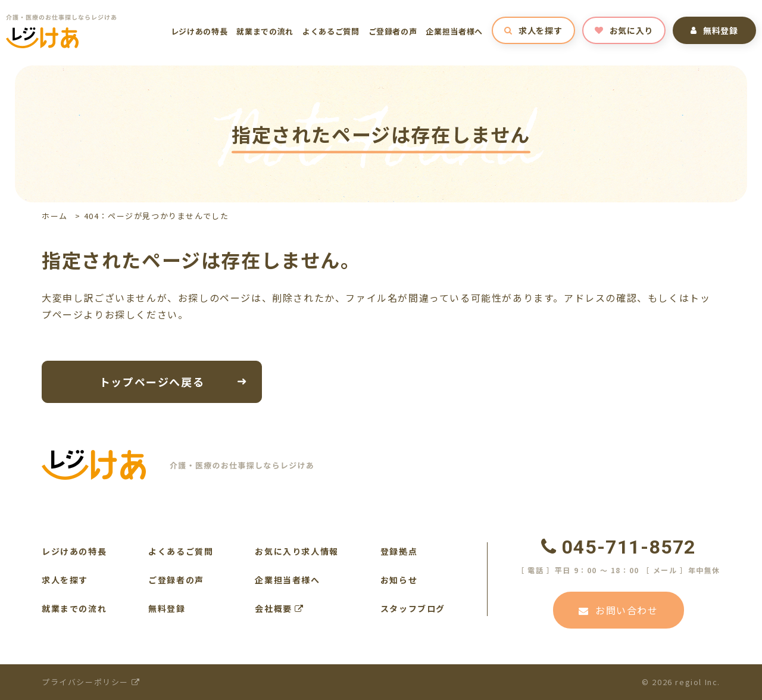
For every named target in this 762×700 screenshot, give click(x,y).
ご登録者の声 (393, 31)
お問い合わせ (618, 610)
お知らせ (399, 580)
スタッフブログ (413, 608)
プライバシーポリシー (91, 682)
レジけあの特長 (199, 31)
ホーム (55, 216)
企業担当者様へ (454, 31)
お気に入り (624, 30)
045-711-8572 (619, 547)
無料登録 (714, 30)
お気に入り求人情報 (296, 551)
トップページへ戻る (152, 381)
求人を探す (533, 30)
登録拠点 (399, 551)
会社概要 (279, 608)
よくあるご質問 (331, 31)
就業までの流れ (265, 31)
